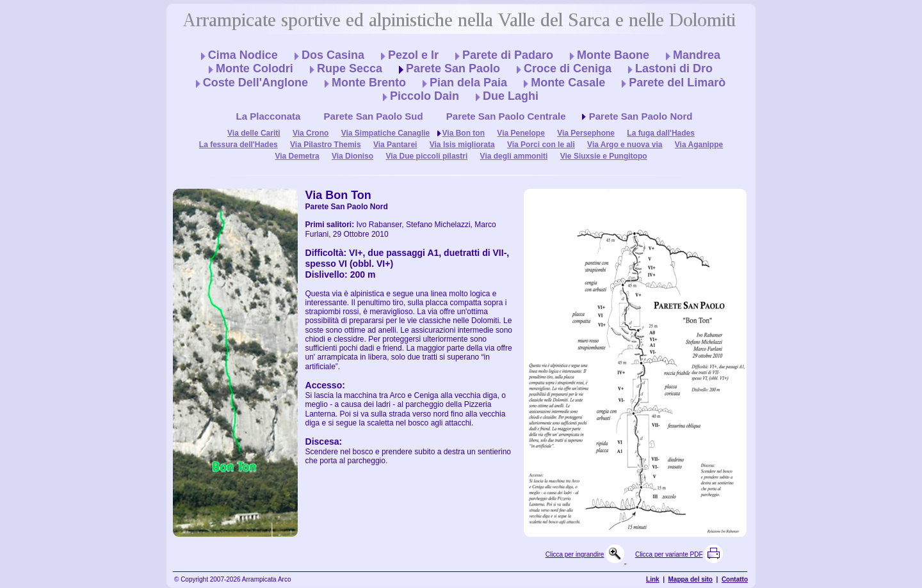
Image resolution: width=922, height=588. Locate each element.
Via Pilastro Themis (326, 145)
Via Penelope (521, 133)
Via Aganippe (699, 145)
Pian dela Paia (468, 83)
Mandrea (697, 55)
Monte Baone (613, 55)
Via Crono (311, 133)
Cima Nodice (243, 55)
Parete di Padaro (508, 55)
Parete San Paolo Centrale (506, 116)
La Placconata (269, 116)
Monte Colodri (255, 68)
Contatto (735, 579)
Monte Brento (369, 83)
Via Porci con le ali (541, 145)
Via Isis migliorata (462, 145)
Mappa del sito (691, 579)
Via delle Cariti (254, 133)
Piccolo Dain (425, 96)
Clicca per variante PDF (669, 554)
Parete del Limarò (677, 83)
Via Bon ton (464, 133)
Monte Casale (568, 83)
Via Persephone (586, 133)
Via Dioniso (352, 156)
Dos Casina (333, 55)
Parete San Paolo (453, 68)
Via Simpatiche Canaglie (386, 133)
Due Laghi (511, 96)
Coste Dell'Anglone (255, 83)
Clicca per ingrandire (575, 554)
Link (653, 579)
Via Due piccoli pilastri (426, 156)
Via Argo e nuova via (625, 145)
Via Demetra (297, 156)
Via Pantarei (395, 145)
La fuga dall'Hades (661, 133)
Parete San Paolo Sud (374, 116)
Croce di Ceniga (568, 68)
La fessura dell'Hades (239, 145)
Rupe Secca (350, 68)
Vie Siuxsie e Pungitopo (604, 156)
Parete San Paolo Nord (641, 116)
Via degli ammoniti (514, 156)
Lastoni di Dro (674, 68)
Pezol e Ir (413, 55)
